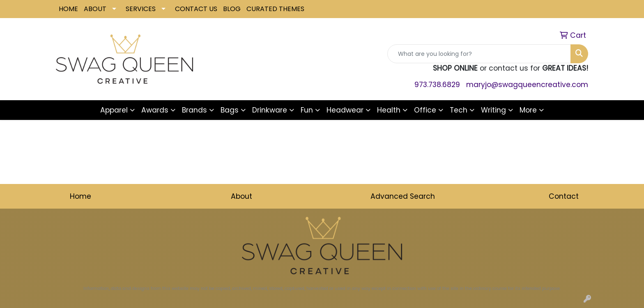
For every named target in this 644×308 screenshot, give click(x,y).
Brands (194, 110)
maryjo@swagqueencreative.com (527, 85)
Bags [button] (230, 110)
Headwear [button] (345, 110)
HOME (68, 9)
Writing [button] (493, 110)
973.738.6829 (437, 85)
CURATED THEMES (275, 9)
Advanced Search (403, 196)
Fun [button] (307, 110)
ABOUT (95, 9)
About (241, 196)
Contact (564, 196)
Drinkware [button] (270, 110)
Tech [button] (459, 110)
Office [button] (425, 110)
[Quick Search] (479, 54)
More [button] (528, 110)
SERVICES (141, 9)
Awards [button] (155, 110)
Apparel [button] (114, 110)
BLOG (232, 9)
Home (80, 196)
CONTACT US (196, 9)
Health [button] (389, 110)
